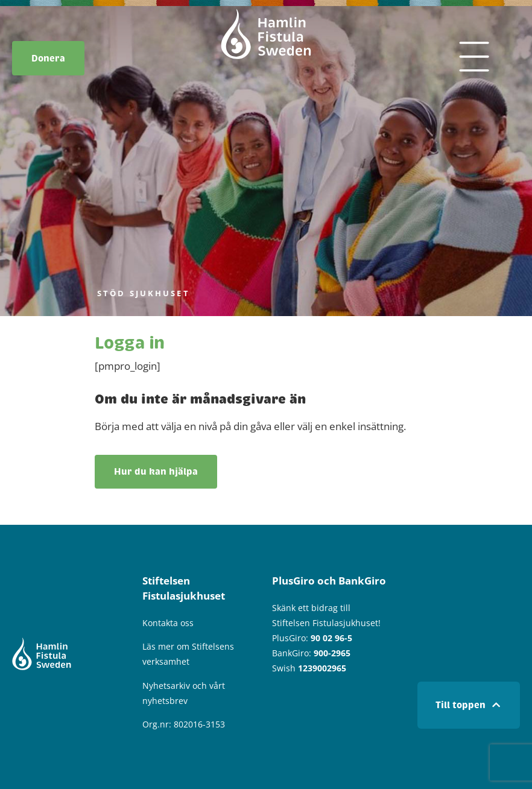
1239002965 (322, 668)
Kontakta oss (168, 623)
